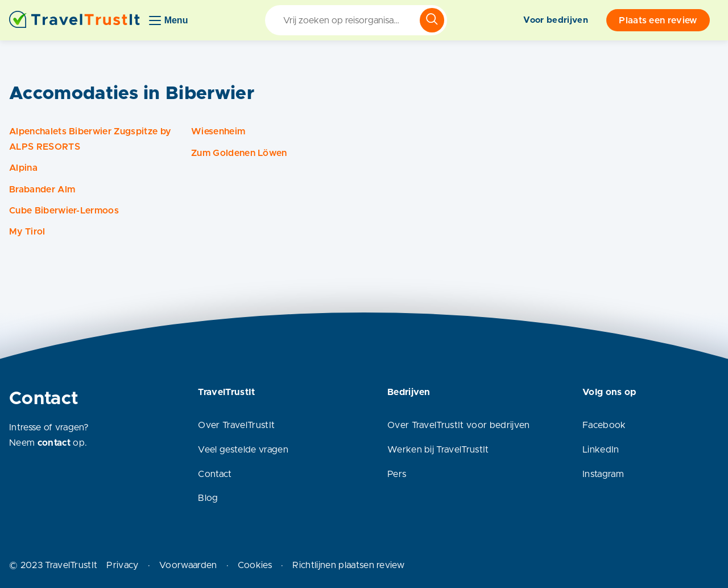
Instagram (603, 474)
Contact (215, 474)
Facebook (604, 425)
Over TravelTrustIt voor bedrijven (459, 425)
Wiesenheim (218, 131)
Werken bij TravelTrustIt (438, 450)
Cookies (255, 565)
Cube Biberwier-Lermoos (64, 211)
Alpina (23, 168)
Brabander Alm (42, 190)
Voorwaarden (188, 565)
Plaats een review (658, 20)
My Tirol (27, 232)
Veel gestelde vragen (243, 450)
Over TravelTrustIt (236, 425)
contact (54, 443)
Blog (208, 498)
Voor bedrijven (555, 20)
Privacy (122, 565)
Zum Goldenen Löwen (239, 153)
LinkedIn (601, 450)
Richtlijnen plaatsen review (348, 565)
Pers (397, 474)
